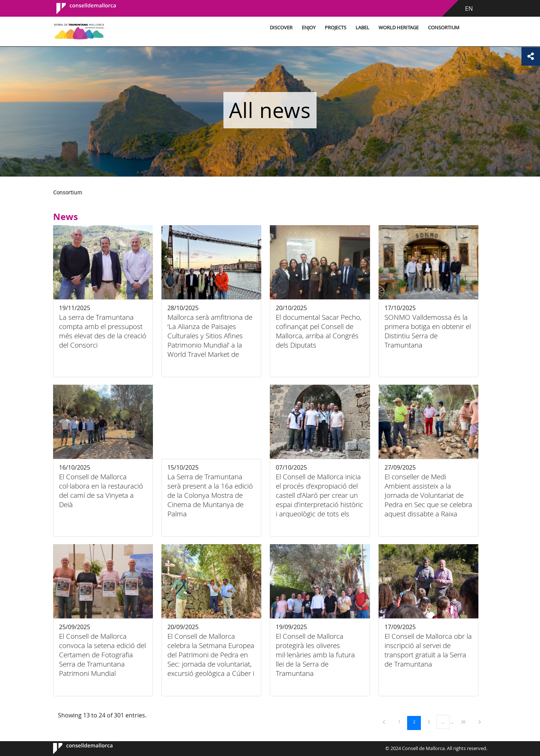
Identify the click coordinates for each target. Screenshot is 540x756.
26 (466, 722)
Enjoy (309, 28)
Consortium (444, 28)
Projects (336, 28)
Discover (281, 28)
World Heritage (399, 28)
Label (362, 28)
